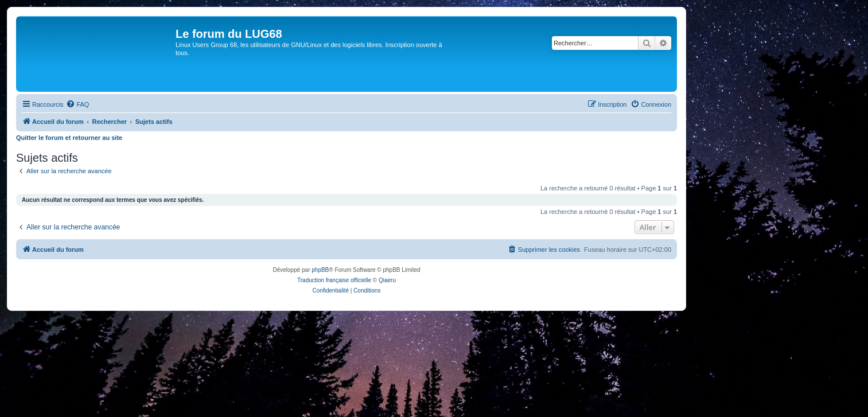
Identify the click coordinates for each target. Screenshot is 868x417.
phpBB (320, 270)
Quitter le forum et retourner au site (69, 138)
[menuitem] (77, 104)
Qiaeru (387, 280)
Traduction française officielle (334, 280)
